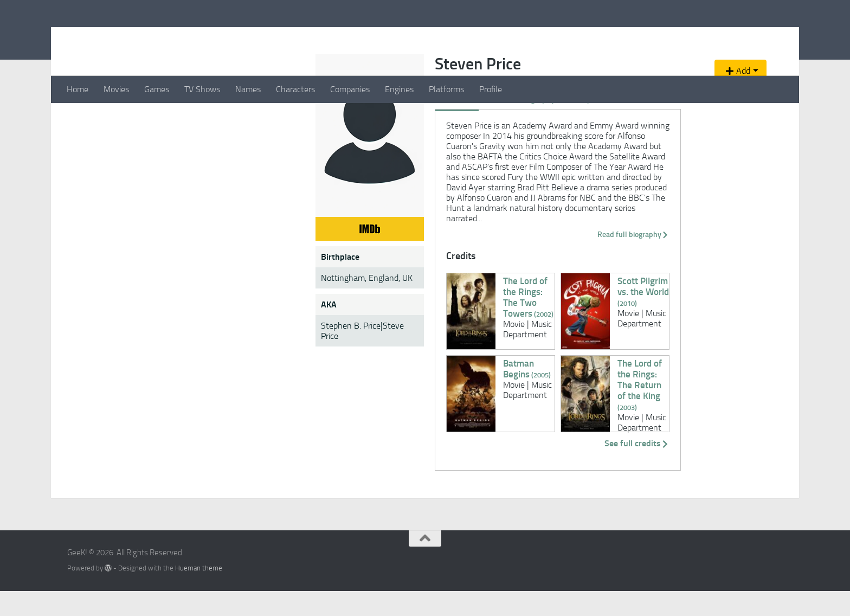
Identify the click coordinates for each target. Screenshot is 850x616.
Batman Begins (306, 388)
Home (78, 89)
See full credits (589, 468)
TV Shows (202, 89)
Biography (300, 175)
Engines (399, 89)
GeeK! (95, 37)
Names (248, 89)
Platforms (446, 89)
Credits (259, 175)
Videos (375, 175)
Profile (491, 89)
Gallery (340, 175)
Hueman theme (199, 593)
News (408, 175)
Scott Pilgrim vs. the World (537, 306)
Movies (116, 89)
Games (157, 89)
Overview (219, 175)
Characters (295, 89)
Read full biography (581, 259)
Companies (350, 89)
